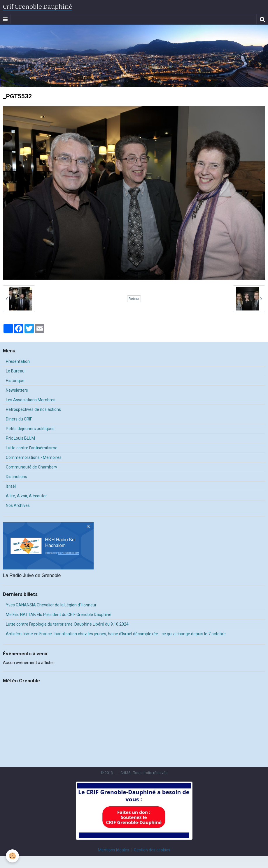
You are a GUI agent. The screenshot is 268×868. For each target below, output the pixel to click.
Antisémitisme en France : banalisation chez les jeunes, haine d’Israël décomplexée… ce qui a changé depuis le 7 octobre (116, 634)
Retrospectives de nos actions (33, 409)
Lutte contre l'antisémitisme (32, 448)
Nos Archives (18, 505)
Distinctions (16, 477)
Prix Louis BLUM (20, 438)
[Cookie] (12, 856)
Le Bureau (15, 371)
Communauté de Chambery (31, 467)
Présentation (18, 361)
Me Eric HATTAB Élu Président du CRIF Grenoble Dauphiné (59, 615)
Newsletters (17, 390)
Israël (11, 486)
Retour (134, 299)
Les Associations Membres (31, 400)
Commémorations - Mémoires (34, 457)
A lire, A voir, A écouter (26, 496)
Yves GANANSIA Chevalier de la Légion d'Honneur (51, 605)
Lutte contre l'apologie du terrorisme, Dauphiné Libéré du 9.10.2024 (67, 624)
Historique (15, 381)
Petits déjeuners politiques (30, 429)
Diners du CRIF (19, 419)
